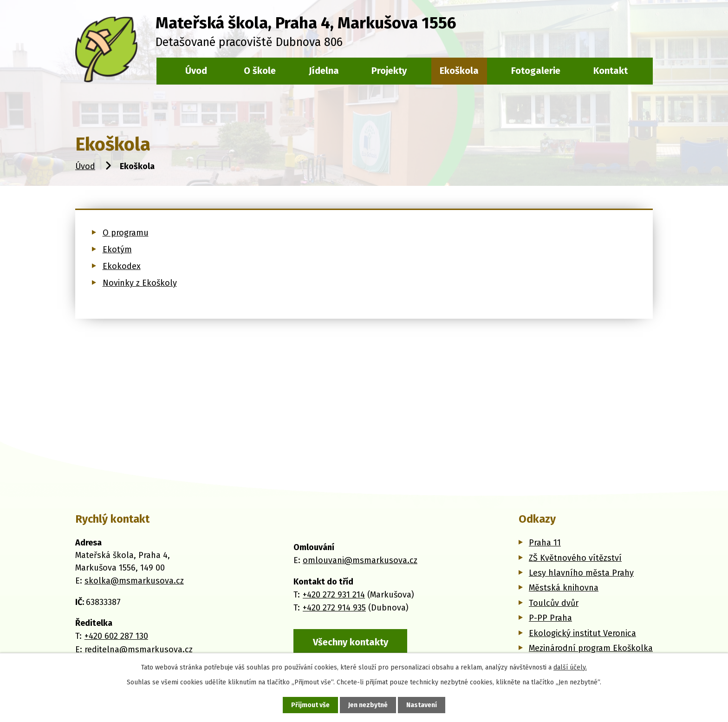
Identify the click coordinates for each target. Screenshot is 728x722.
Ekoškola (459, 71)
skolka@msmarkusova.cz (134, 581)
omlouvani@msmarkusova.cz (360, 560)
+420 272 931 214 (334, 595)
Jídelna (324, 71)
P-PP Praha (550, 618)
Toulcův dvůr (554, 603)
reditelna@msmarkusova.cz (139, 650)
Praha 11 (545, 543)
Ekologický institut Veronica (582, 633)
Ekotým (117, 249)
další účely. (570, 667)
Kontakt (611, 71)
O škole (260, 71)
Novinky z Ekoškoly (140, 283)
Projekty (389, 71)
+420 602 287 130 (116, 636)
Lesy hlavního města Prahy (581, 573)
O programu (126, 233)
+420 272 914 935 (334, 608)
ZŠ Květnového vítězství (575, 558)
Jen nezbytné (368, 705)
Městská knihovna (564, 588)
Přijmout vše (310, 705)
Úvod (85, 166)
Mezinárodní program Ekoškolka (591, 648)
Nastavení (422, 705)
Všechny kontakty (351, 642)
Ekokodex (122, 266)
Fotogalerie (536, 71)
